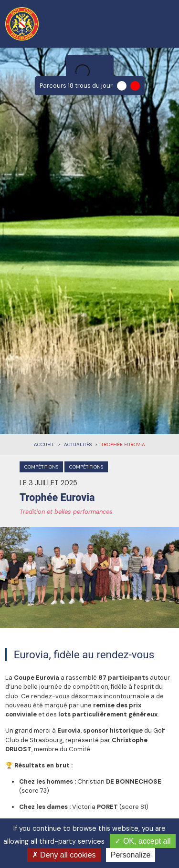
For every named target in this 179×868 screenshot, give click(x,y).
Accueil (44, 444)
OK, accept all (142, 841)
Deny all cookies (64, 855)
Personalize (131, 855)
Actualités (78, 444)
